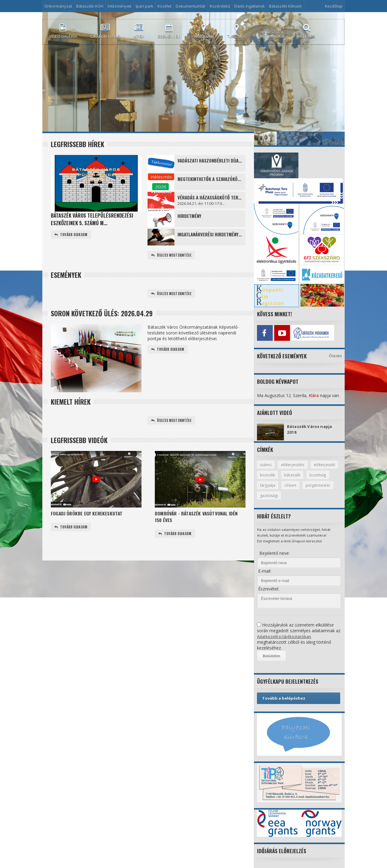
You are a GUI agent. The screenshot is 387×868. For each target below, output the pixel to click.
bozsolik (299, 474)
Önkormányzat (58, 6)
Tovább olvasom (72, 235)
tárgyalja (294, 485)
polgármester (272, 495)
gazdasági (304, 495)
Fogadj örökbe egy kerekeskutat (89, 515)
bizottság (268, 485)
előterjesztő (271, 474)
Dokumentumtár (191, 6)
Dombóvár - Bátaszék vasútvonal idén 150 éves (199, 518)
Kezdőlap (334, 6)
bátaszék (325, 474)
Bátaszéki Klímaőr (286, 6)
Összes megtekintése (172, 255)
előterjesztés (294, 464)
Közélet (164, 6)
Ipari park (145, 6)
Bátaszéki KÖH (90, 6)
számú (266, 464)
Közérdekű (220, 6)
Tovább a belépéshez (284, 698)
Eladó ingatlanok (250, 6)
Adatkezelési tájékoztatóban (285, 636)
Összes (335, 355)
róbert (317, 485)
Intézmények (120, 6)
